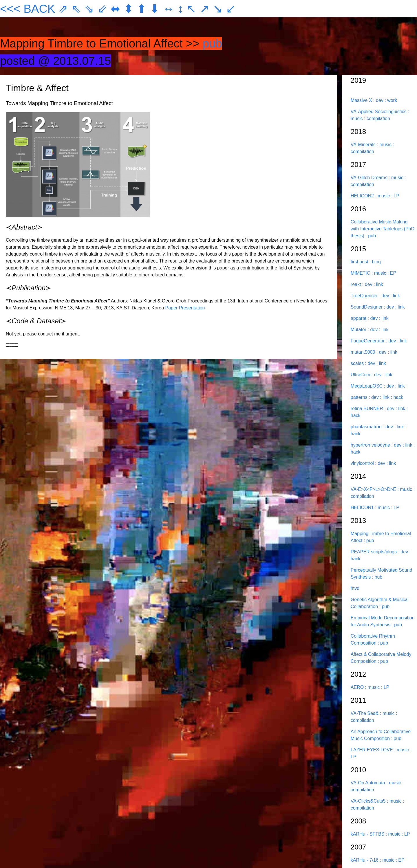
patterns (360, 397)
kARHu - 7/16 (365, 860)
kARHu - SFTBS (368, 834)
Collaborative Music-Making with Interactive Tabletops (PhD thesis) (383, 229)
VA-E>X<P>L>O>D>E (374, 489)
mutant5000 (364, 352)
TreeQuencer (365, 296)
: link (378, 284)
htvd (355, 588)
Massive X (362, 100)
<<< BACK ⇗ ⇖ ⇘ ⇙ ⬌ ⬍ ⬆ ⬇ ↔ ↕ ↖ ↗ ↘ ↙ (118, 9)
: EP (392, 273)
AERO (358, 687)
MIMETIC (361, 273)
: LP (395, 196)
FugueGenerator (368, 341)
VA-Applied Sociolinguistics (379, 112)
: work (391, 100)
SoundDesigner (367, 307)
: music (385, 145)
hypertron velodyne (371, 445)
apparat (359, 318)
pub (212, 43)
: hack (397, 397)
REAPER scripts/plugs (374, 552)
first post (360, 262)
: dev (379, 100)
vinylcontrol (363, 463)
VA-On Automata (368, 783)
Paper (172, 308)
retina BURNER (367, 409)
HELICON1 (363, 508)
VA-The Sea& (365, 713)
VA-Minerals (364, 145)
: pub (371, 236)
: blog (375, 262)
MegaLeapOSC (367, 386)
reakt (356, 284)
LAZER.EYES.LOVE (372, 750)
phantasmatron (367, 427)
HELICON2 (363, 196)
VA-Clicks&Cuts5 (369, 801)
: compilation (377, 119)
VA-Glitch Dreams (370, 178)
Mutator (359, 330)
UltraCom (361, 375)
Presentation (192, 308)
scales (358, 363)
